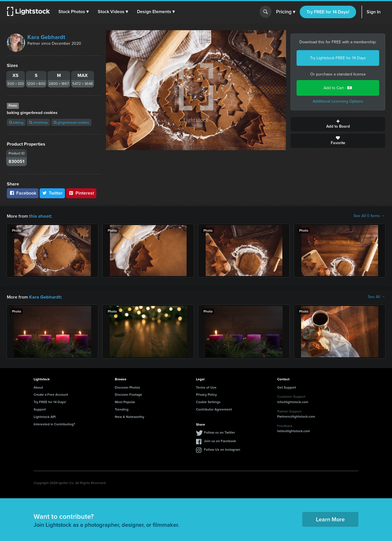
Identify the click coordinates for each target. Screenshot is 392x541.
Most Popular (125, 401)
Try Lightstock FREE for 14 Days (338, 58)
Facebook (23, 193)
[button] (74, 12)
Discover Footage (128, 394)
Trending (122, 409)
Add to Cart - (338, 88)
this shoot (39, 216)
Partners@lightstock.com (296, 416)
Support (40, 409)
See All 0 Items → (369, 216)
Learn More (330, 519)
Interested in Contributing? (54, 423)
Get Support (287, 387)
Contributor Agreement (214, 409)
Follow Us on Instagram (222, 449)
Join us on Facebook (220, 440)
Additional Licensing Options (338, 101)
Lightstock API (45, 416)
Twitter (52, 193)
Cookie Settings (208, 401)
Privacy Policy (206, 394)
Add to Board (338, 124)
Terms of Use (206, 387)
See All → (376, 297)
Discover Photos (127, 387)
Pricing (286, 12)
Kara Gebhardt (46, 37)
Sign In (374, 12)
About (38, 387)
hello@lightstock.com (294, 430)
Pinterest (81, 193)
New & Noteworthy (129, 416)
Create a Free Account (51, 394)
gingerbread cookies (71, 122)
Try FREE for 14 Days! (328, 12)
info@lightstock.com (293, 401)
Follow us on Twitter (220, 432)
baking (16, 122)
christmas (38, 122)
